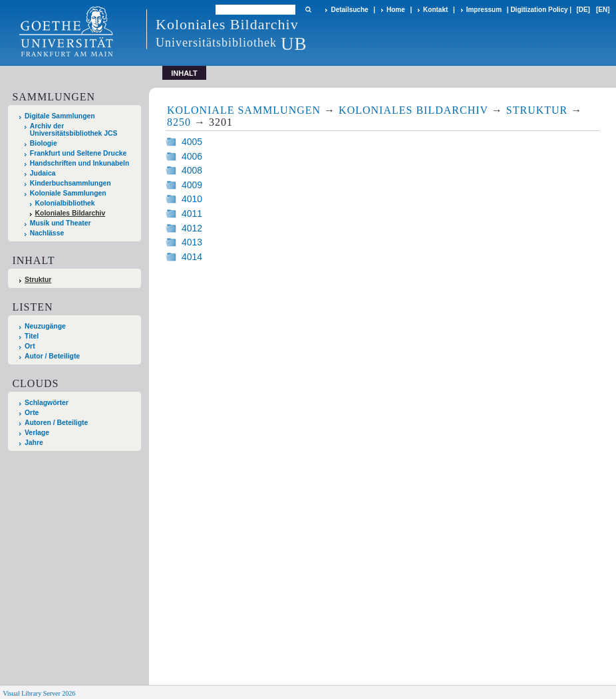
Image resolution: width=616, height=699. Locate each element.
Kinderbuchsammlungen (71, 183)
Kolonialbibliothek (65, 203)
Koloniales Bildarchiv (71, 213)
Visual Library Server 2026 (39, 693)
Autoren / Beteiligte (56, 423)
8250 (179, 122)
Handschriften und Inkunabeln (80, 163)
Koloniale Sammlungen (68, 193)
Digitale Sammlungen (60, 116)
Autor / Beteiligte (52, 356)
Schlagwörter (47, 403)
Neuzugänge (45, 326)
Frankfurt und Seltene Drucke (78, 153)
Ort (30, 346)
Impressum (484, 10)
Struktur (38, 280)
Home (396, 10)
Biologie (44, 143)
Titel (32, 336)
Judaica (43, 173)
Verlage (37, 433)
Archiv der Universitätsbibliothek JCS (74, 130)
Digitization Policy (539, 10)
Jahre (34, 443)
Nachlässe (47, 233)
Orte (32, 413)
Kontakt (435, 10)
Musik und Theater (61, 223)
